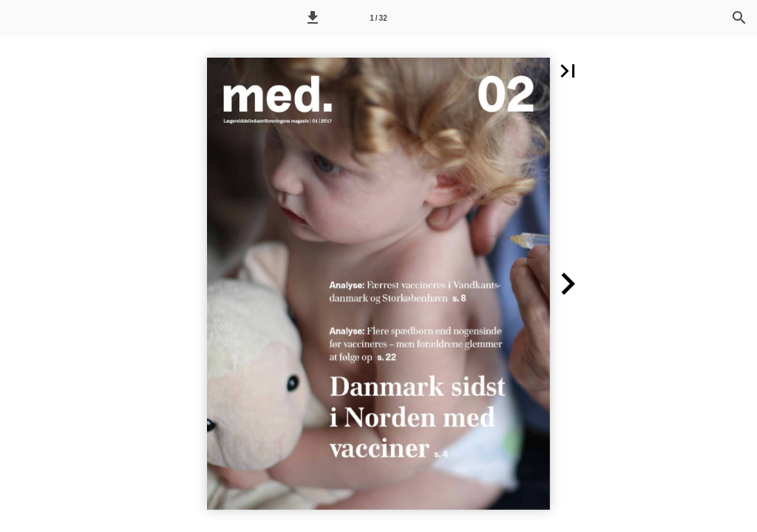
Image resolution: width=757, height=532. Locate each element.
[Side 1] (378, 18)
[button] (313, 18)
